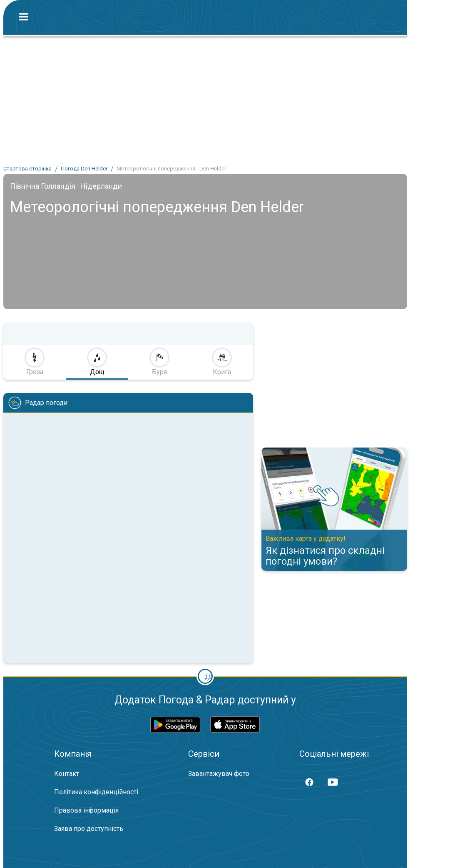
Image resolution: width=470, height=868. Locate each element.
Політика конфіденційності (96, 792)
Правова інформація (86, 810)
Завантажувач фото (219, 774)
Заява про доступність (89, 829)
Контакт (67, 774)
